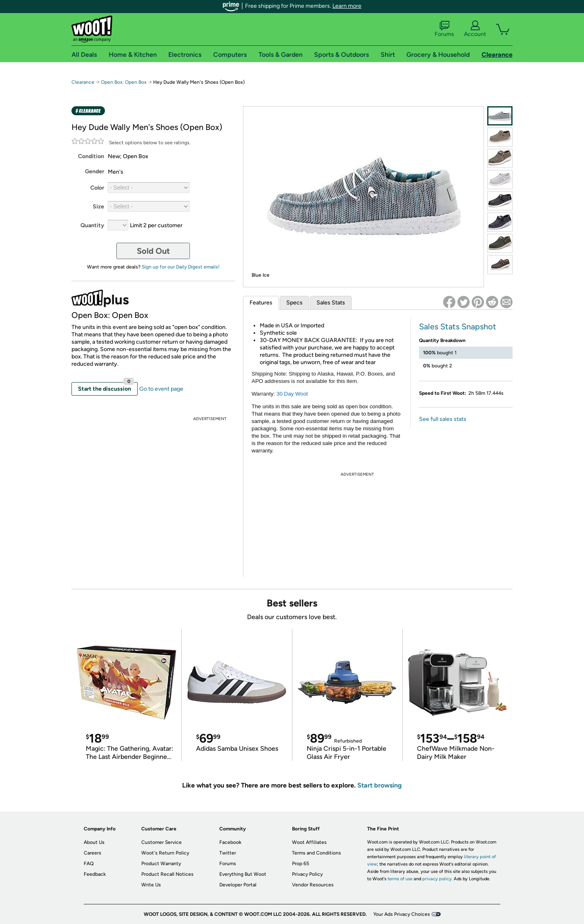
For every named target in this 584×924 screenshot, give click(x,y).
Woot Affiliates (309, 842)
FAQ (89, 864)
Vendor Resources (313, 885)
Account (475, 29)
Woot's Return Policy (165, 853)
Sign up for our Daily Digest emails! (181, 267)
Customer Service (162, 842)
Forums (444, 29)
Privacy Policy (307, 874)
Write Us (151, 885)
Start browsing (380, 785)
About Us (94, 842)
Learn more (347, 6)
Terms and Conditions (317, 853)
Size (98, 207)
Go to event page (161, 389)
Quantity (92, 225)
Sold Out (153, 251)
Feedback (95, 874)
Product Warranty (161, 864)
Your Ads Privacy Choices (402, 914)
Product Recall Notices (167, 874)
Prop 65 (301, 864)
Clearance (83, 82)
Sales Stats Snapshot (458, 327)
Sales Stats (331, 303)
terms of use (400, 879)
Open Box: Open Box (124, 82)
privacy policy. (437, 879)
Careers (93, 853)
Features (261, 303)
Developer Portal (238, 885)
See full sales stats (443, 419)
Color (97, 188)
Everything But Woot (243, 874)
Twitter (228, 853)
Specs (294, 303)
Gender (95, 171)
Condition (91, 156)
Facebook (230, 842)
